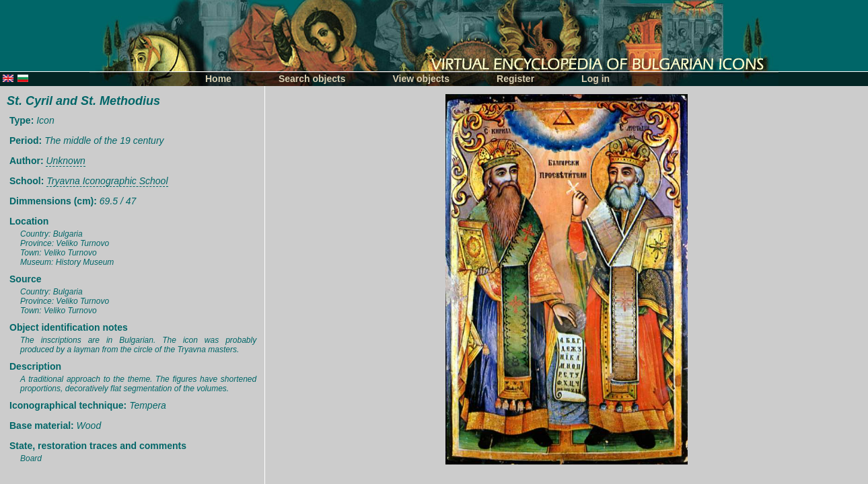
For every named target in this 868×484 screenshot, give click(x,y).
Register (515, 79)
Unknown (65, 161)
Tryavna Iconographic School (107, 181)
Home (218, 79)
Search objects (312, 79)
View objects (422, 79)
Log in (595, 79)
